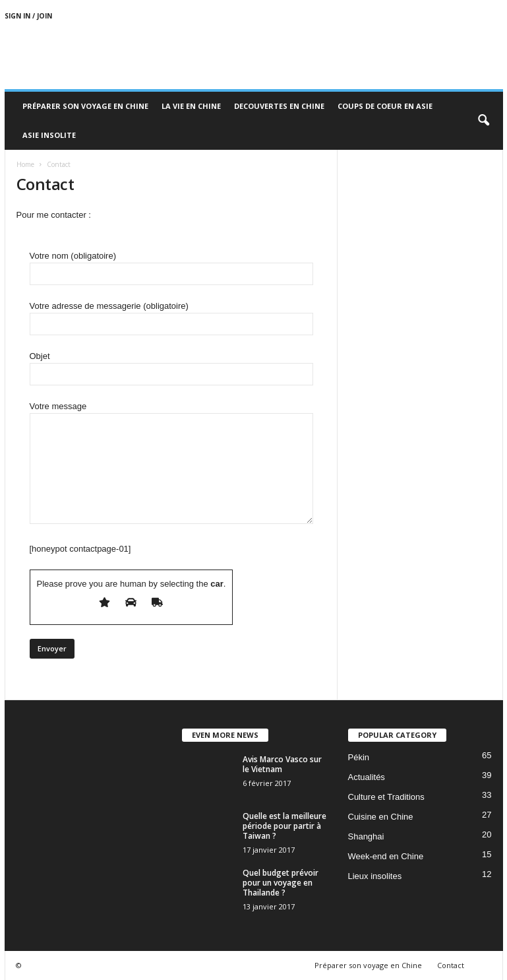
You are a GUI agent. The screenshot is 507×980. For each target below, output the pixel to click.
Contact (451, 965)
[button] (483, 121)
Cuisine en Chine (381, 817)
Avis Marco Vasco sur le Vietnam (282, 764)
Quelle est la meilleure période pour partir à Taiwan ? (284, 826)
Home (25, 164)
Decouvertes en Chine (279, 106)
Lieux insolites (375, 876)
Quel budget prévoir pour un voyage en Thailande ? (281, 883)
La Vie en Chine (191, 106)
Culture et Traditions (386, 797)
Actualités (367, 777)
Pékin (359, 757)
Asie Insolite (49, 135)
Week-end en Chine (386, 856)
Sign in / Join (28, 16)
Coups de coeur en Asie (385, 106)
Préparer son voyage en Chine (85, 106)
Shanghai (366, 836)
